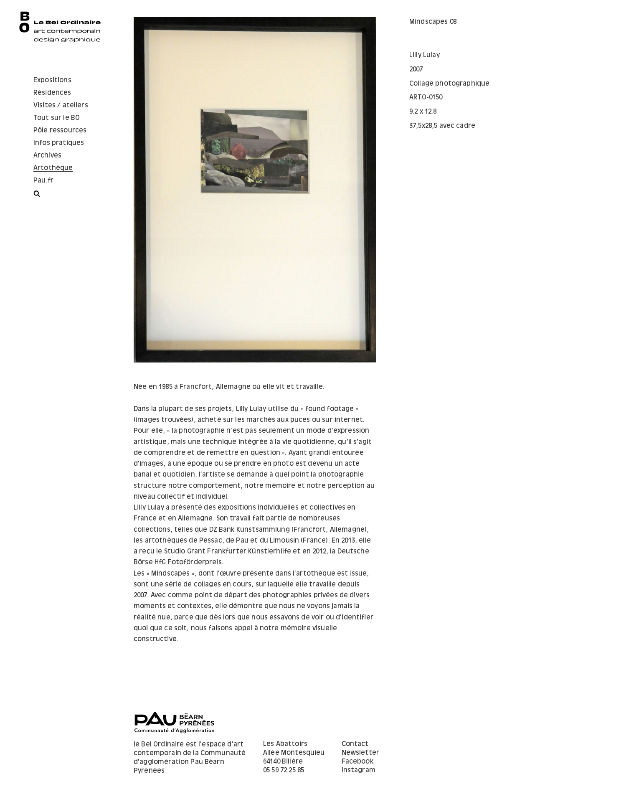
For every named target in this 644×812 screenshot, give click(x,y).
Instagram (359, 770)
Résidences (52, 93)
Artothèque (53, 168)
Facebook (357, 762)
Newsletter (361, 753)
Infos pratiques (59, 143)
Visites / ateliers (61, 105)
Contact (355, 744)
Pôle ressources (60, 131)
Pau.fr (43, 181)
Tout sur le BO (57, 118)
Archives (47, 156)
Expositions (52, 80)
